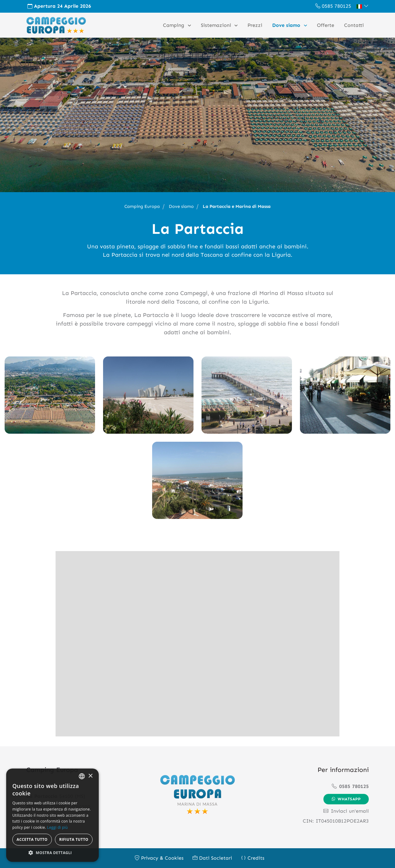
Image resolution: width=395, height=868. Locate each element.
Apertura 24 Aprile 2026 (59, 6)
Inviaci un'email (346, 811)
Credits (253, 858)
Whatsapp (346, 799)
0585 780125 (333, 6)
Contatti (354, 25)
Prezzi (255, 25)
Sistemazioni (217, 25)
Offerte (326, 25)
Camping (174, 25)
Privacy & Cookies (159, 858)
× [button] (90, 776)
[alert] (52, 815)
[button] (362, 6)
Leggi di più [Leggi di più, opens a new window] (58, 827)
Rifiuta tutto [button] (74, 839)
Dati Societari (212, 858)
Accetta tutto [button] (32, 839)
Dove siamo (287, 25)
